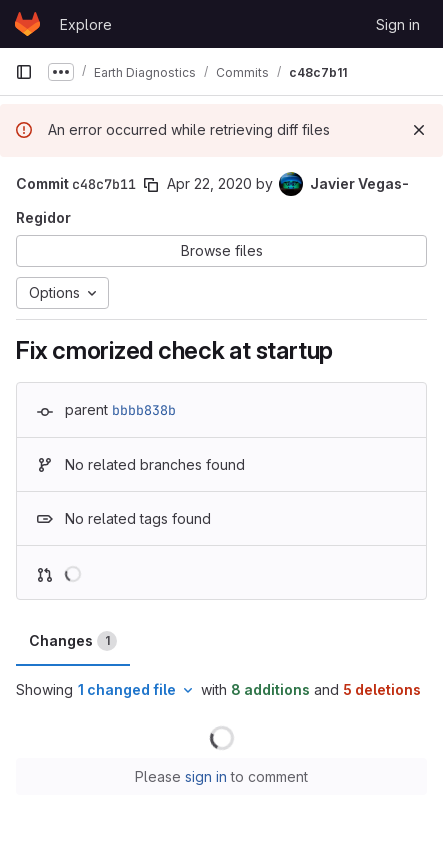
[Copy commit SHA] (151, 185)
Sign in (398, 24)
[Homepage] (27, 24)
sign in (206, 776)
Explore (86, 24)
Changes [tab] (73, 641)
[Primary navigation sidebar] (24, 72)
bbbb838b (144, 410)
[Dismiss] (419, 130)
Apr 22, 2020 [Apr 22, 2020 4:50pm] (209, 183)
